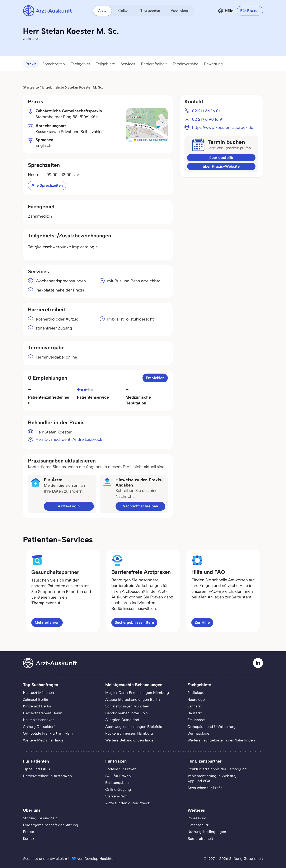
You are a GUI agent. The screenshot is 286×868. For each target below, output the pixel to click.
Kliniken (123, 11)
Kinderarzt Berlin (37, 706)
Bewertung (213, 64)
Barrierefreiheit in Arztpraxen (47, 776)
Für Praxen (250, 11)
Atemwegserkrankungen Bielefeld (134, 727)
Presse (29, 832)
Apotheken (179, 11)
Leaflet (139, 140)
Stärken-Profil (117, 796)
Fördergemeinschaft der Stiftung (51, 825)
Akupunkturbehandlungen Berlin (133, 699)
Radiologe (196, 692)
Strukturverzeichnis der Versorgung (217, 769)
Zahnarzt (194, 706)
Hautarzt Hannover (38, 720)
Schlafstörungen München (127, 706)
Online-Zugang (118, 789)
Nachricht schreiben (140, 506)
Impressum (197, 818)
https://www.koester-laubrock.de (223, 127)
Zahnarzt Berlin (36, 699)
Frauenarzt (196, 720)
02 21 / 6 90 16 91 (208, 119)
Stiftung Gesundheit (40, 818)
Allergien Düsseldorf (122, 720)
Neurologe (196, 699)
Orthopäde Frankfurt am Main (48, 733)
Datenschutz (198, 825)
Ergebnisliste (53, 87)
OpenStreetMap (158, 140)
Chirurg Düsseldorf (39, 727)
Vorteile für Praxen (121, 769)
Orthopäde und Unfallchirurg (212, 727)
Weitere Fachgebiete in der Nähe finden (221, 740)
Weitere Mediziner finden (44, 740)
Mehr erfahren (47, 622)
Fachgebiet (80, 64)
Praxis (31, 64)
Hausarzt (194, 713)
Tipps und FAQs (36, 769)
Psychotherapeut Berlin (43, 713)
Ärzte (102, 11)
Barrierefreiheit (154, 64)
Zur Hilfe (202, 622)
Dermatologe (198, 733)
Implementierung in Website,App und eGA (212, 778)
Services (128, 64)
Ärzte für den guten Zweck (128, 803)
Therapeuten (150, 11)
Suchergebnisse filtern (134, 622)
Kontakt (29, 838)
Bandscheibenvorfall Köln (126, 713)
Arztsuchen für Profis (205, 788)
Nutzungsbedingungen (207, 832)
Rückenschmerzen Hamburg (129, 733)
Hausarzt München (38, 692)
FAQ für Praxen (118, 776)
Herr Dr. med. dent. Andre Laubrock (69, 439)
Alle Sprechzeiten (47, 185)
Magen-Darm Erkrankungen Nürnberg (137, 692)
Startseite (31, 87)
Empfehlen (155, 378)
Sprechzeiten (54, 64)
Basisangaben (117, 782)
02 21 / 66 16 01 (206, 111)
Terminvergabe (185, 64)
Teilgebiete (105, 64)
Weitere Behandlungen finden (130, 740)
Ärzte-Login (69, 506)
